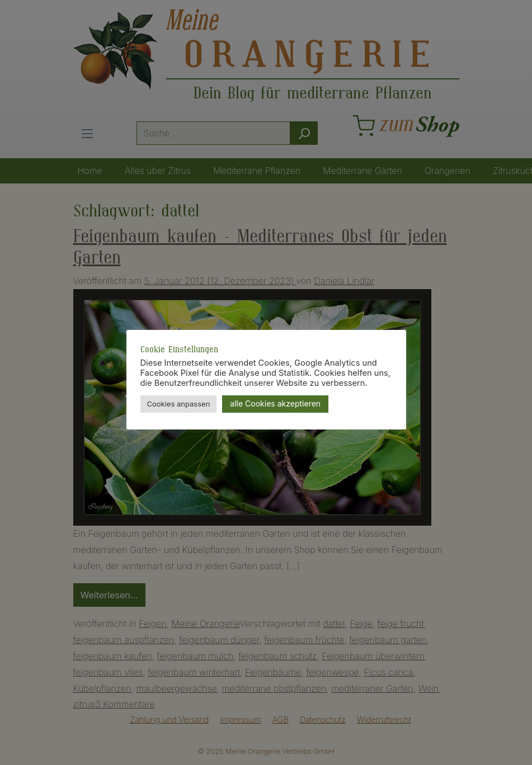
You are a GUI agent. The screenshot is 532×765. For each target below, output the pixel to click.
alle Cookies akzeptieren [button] (275, 403)
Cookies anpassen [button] (179, 404)
